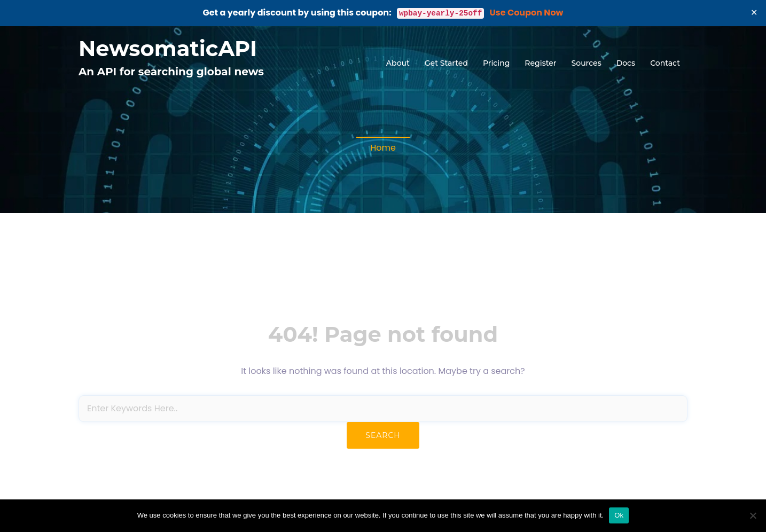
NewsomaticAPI (168, 48)
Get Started (446, 63)
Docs (626, 63)
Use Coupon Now (527, 13)
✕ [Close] (754, 13)
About (398, 63)
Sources (587, 63)
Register (540, 63)
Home (383, 148)
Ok (619, 515)
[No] (753, 515)
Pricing (496, 63)
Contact (665, 63)
